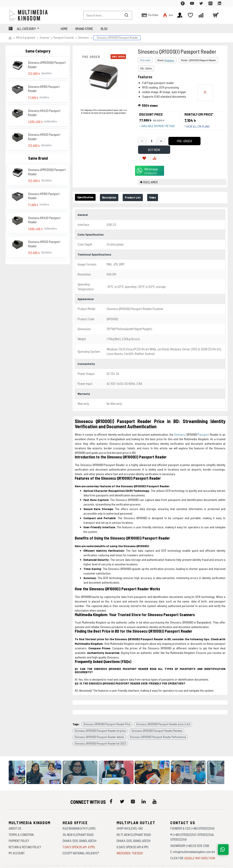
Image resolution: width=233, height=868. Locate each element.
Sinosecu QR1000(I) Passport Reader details (99, 716)
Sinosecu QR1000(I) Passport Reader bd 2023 (100, 722)
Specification (88, 185)
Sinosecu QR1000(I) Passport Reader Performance (158, 716)
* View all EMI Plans (199, 129)
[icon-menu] (111, 781)
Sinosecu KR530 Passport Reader (44, 137)
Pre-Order (176, 145)
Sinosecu (84, 38)
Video (167, 185)
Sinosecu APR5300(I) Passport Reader (47, 65)
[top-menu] (12, 3)
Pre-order (145, 60)
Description (116, 185)
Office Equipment (26, 38)
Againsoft (153, 863)
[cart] (216, 15)
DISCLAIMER (150, 169)
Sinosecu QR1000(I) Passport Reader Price (107, 703)
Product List (144, 185)
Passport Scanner (64, 38)
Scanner (44, 38)
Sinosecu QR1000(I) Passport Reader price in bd (163, 703)
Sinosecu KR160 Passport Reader (44, 89)
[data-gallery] (48, 752)
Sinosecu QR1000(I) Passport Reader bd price (100, 710)
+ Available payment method (159, 128)
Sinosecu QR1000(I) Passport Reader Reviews (157, 710)
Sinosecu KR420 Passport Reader (44, 113)
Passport (203, 420)
